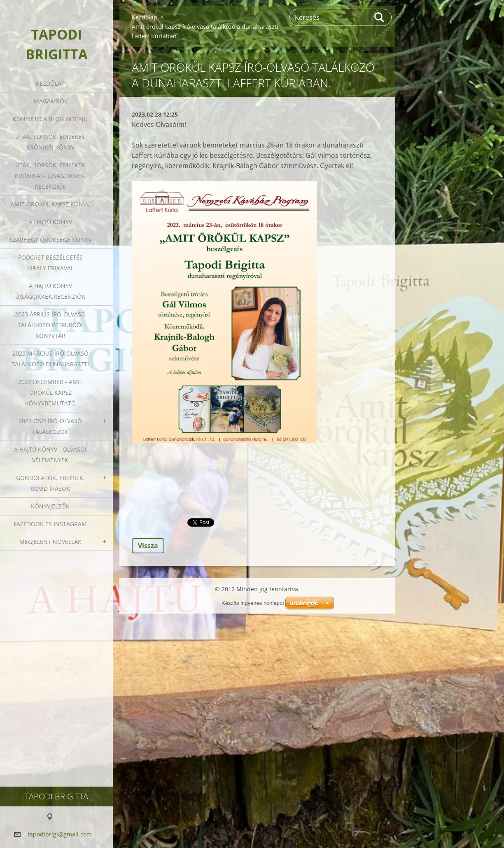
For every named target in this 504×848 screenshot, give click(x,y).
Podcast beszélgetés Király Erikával (50, 263)
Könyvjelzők (50, 506)
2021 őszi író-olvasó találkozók (50, 426)
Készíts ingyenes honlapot (253, 603)
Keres (380, 17)
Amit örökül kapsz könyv (50, 204)
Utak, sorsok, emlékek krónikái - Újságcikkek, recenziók (50, 176)
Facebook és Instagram (50, 524)
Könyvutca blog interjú (50, 119)
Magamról (50, 101)
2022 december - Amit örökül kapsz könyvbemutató (50, 392)
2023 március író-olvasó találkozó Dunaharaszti (50, 359)
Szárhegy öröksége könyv (50, 240)
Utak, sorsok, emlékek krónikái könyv (50, 142)
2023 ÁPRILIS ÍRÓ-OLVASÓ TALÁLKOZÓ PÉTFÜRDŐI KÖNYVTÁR (50, 325)
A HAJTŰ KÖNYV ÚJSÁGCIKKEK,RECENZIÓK (50, 291)
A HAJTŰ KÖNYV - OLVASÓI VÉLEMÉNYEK (50, 455)
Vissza (148, 546)
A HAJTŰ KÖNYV (50, 222)
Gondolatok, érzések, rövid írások (50, 483)
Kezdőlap (50, 83)
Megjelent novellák (50, 542)
